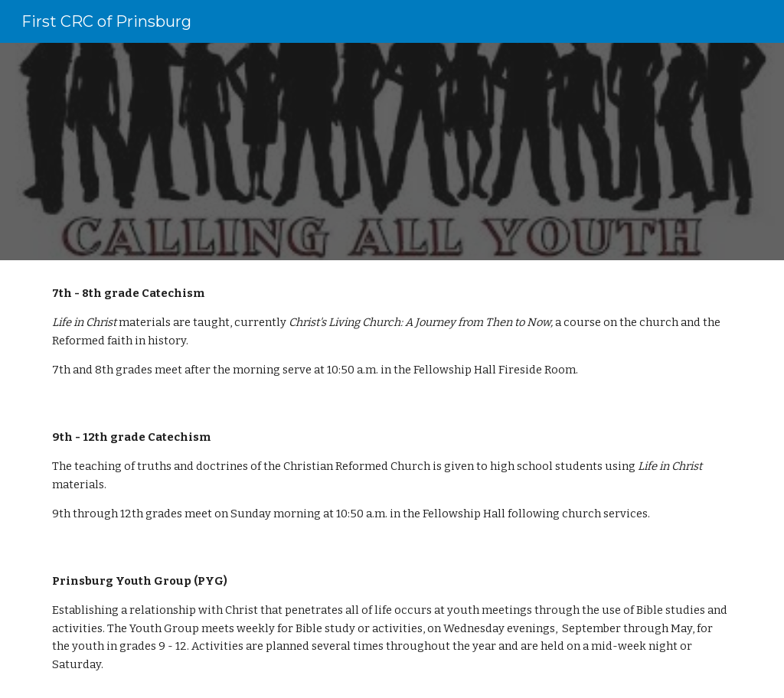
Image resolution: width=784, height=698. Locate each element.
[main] (392, 332)
